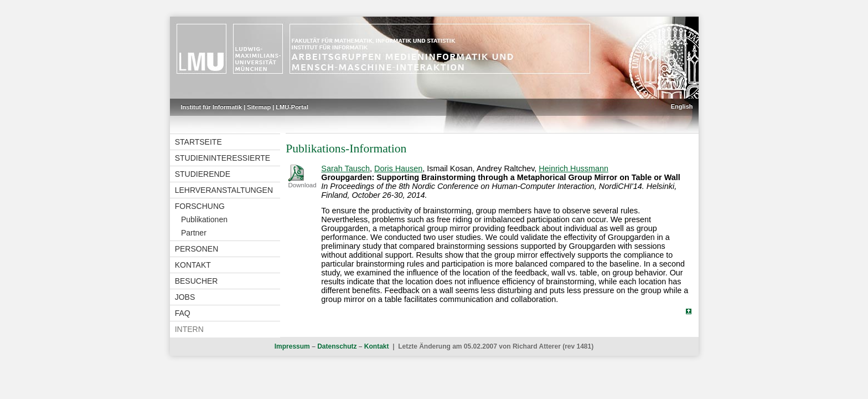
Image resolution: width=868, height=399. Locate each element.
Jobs (185, 297)
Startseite (198, 142)
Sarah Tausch (345, 168)
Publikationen (204, 219)
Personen (197, 249)
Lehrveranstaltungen (224, 190)
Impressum (292, 346)
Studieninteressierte (223, 158)
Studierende (203, 174)
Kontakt (193, 265)
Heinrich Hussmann (573, 168)
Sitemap (259, 107)
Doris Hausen (398, 168)
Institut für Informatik (212, 107)
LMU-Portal (292, 107)
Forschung (200, 206)
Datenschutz (337, 346)
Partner (194, 233)
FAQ (183, 313)
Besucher (197, 281)
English (682, 106)
